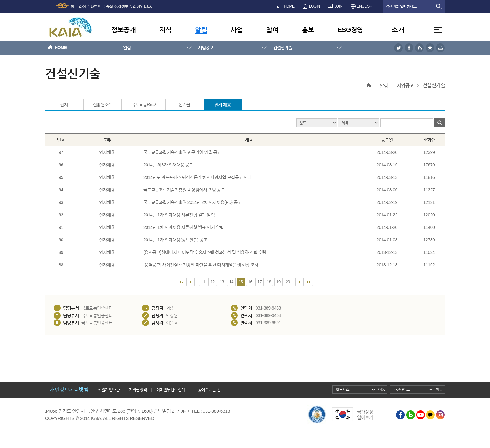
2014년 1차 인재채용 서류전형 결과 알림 (179, 215)
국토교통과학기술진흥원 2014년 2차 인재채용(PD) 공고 (192, 202)
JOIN (338, 6)
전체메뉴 (438, 30)
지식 (165, 30)
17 (260, 282)
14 (231, 282)
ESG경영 (350, 30)
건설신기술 (282, 48)
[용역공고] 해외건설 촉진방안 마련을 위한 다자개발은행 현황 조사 (201, 265)
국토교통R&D (143, 104)
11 (203, 282)
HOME (289, 6)
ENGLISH (365, 6)
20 (288, 282)
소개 (398, 30)
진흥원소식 (103, 104)
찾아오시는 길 (209, 390)
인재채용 (223, 105)
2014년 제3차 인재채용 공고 (168, 165)
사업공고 (206, 48)
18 (269, 282)
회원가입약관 (109, 390)
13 (222, 282)
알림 (201, 30)
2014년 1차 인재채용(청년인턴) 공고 (175, 240)
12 (212, 282)
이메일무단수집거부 (172, 390)
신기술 (184, 104)
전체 (64, 104)
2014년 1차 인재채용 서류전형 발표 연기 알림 (184, 227)
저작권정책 (138, 390)
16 (250, 282)
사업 (237, 30)
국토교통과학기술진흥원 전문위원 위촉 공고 (182, 152)
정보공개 (123, 30)
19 (278, 282)
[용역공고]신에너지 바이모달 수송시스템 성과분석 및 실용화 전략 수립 (205, 252)
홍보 (308, 30)
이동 (382, 389)
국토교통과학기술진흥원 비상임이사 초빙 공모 (184, 190)
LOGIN (315, 6)
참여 (272, 30)
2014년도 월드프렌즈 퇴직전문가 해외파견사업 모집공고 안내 (197, 177)
